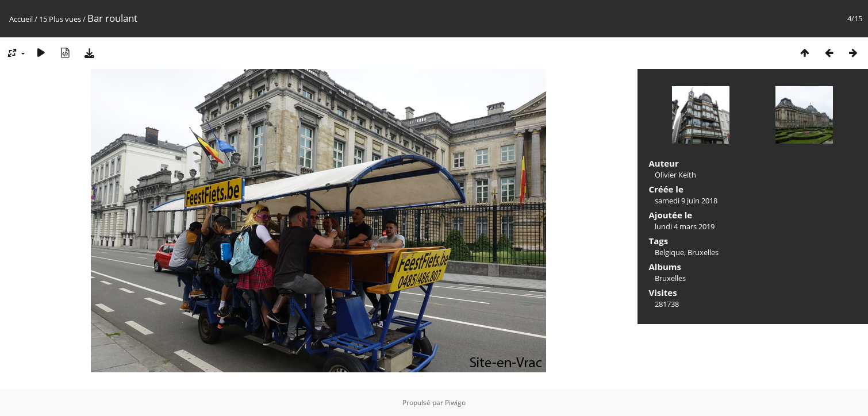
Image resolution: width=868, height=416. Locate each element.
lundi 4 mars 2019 (685, 226)
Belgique (669, 252)
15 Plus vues (60, 19)
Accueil (21, 19)
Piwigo (455, 402)
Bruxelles (703, 252)
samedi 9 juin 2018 (686, 201)
